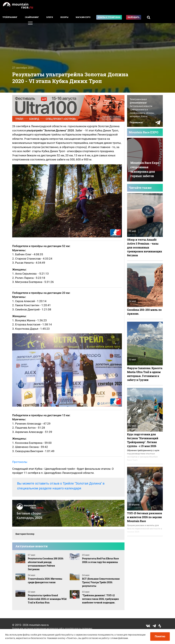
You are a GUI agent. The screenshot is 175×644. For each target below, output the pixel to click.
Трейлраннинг (10, 17)
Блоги (50, 17)
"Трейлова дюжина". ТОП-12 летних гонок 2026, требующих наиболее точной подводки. (100, 599)
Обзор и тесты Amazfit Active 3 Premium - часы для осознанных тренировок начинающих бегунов (145, 247)
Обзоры (64, 17)
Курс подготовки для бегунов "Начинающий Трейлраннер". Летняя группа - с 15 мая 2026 (143, 440)
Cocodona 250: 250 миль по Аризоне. (144, 312)
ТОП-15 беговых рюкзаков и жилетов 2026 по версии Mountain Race (145, 517)
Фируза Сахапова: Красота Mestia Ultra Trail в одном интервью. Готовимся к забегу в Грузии (145, 374)
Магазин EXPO (83, 17)
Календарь (134, 17)
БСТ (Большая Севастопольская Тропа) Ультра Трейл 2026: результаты (101, 582)
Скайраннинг (32, 17)
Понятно (160, 636)
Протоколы (20, 462)
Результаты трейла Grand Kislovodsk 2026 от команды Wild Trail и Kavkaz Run (47, 599)
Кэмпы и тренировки (109, 17)
